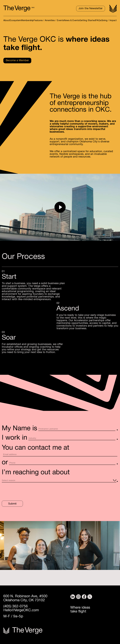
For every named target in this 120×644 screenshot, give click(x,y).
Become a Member (17, 61)
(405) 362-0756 (16, 606)
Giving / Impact (109, 21)
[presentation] (19, 491)
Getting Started (87, 21)
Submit (12, 504)
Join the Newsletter (91, 9)
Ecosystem (15, 21)
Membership (27, 21)
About (6, 21)
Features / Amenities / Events (49, 21)
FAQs (98, 21)
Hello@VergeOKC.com (21, 610)
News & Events (72, 21)
